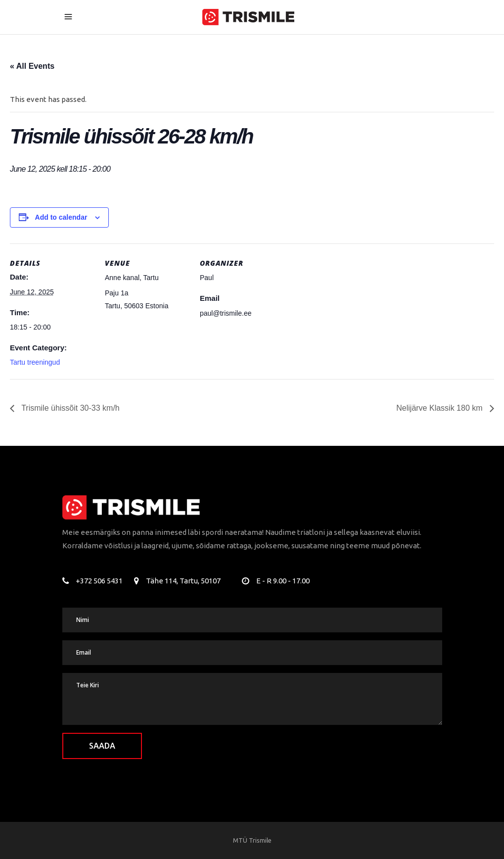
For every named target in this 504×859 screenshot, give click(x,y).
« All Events (32, 66)
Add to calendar (61, 217)
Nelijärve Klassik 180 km (440, 408)
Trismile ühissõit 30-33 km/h (69, 408)
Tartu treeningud (35, 362)
